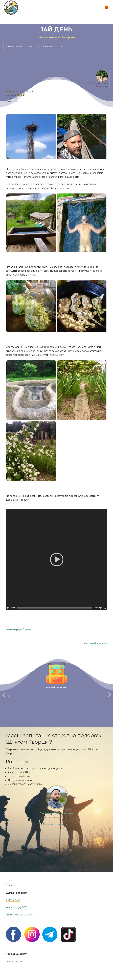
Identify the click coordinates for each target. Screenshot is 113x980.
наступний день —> (95, 643)
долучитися (13, 907)
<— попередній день (18, 629)
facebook (50, 831)
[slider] (54, 608)
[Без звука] (100, 608)
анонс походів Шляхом (20, 921)
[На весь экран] (105, 608)
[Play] (8, 608)
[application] (56, 560)
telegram (64, 831)
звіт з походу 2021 (17, 914)
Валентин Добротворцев (21, 968)
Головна (11, 892)
